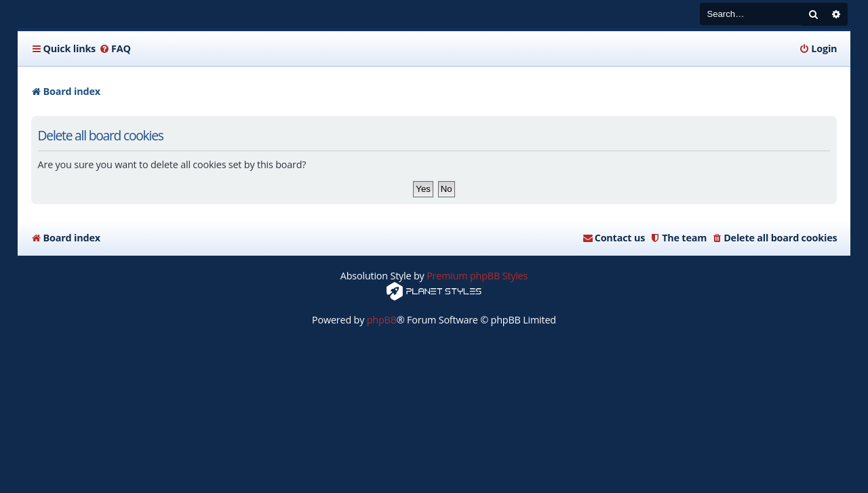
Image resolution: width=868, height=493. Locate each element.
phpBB (382, 320)
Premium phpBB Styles (477, 276)
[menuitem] (115, 49)
